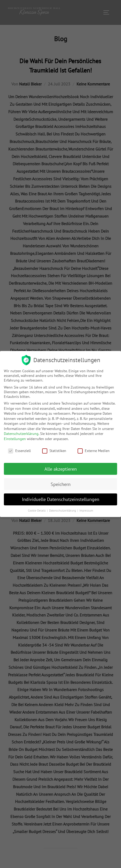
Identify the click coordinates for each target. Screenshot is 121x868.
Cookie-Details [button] (37, 511)
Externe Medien (94, 451)
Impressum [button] (86, 511)
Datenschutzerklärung (21, 434)
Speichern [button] (61, 484)
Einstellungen (15, 439)
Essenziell (19, 451)
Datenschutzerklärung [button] (63, 511)
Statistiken (54, 451)
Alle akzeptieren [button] (61, 469)
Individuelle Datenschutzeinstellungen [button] (61, 499)
